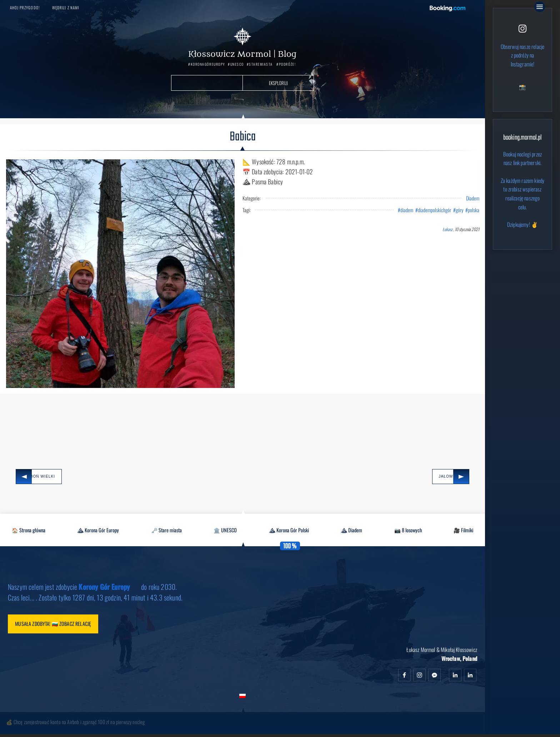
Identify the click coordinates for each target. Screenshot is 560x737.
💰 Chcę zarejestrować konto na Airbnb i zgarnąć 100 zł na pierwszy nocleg (76, 725)
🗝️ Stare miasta (166, 531)
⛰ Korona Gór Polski (289, 531)
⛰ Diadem (351, 531)
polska (474, 210)
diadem (407, 210)
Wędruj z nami (66, 8)
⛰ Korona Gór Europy (98, 531)
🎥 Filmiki (463, 531)
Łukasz (447, 230)
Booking (447, 9)
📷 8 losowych (408, 531)
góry (459, 210)
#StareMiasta (260, 64)
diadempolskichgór (434, 210)
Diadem (473, 198)
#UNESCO (236, 64)
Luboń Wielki (46, 477)
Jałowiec (437, 477)
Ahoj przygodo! (25, 8)
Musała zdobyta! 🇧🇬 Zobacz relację (57, 626)
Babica (243, 137)
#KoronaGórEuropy (207, 64)
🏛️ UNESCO (225, 531)
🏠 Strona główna (29, 531)
